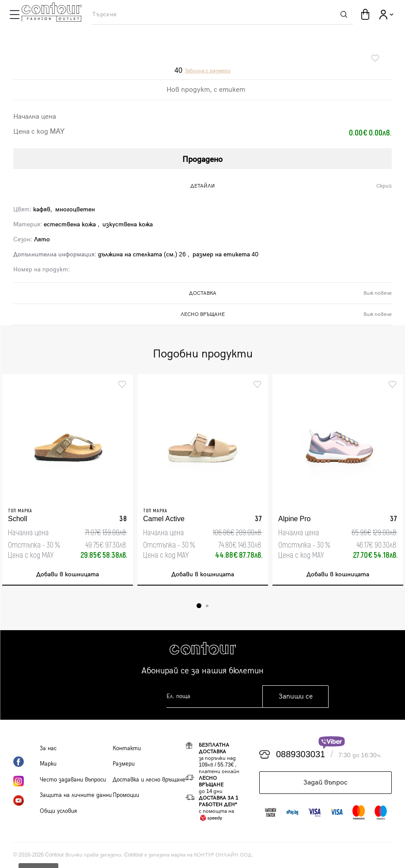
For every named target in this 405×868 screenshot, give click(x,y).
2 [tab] (207, 606)
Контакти (127, 748)
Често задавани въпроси (73, 780)
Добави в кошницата (68, 574)
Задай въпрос (326, 783)
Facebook (26, 762)
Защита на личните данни (76, 795)
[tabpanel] (68, 480)
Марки (48, 764)
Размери (124, 764)
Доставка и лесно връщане (149, 780)
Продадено (202, 160)
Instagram (26, 781)
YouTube (26, 800)
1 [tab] (199, 606)
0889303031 (301, 755)
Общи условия (58, 811)
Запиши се (296, 697)
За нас (48, 748)
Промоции (126, 795)
